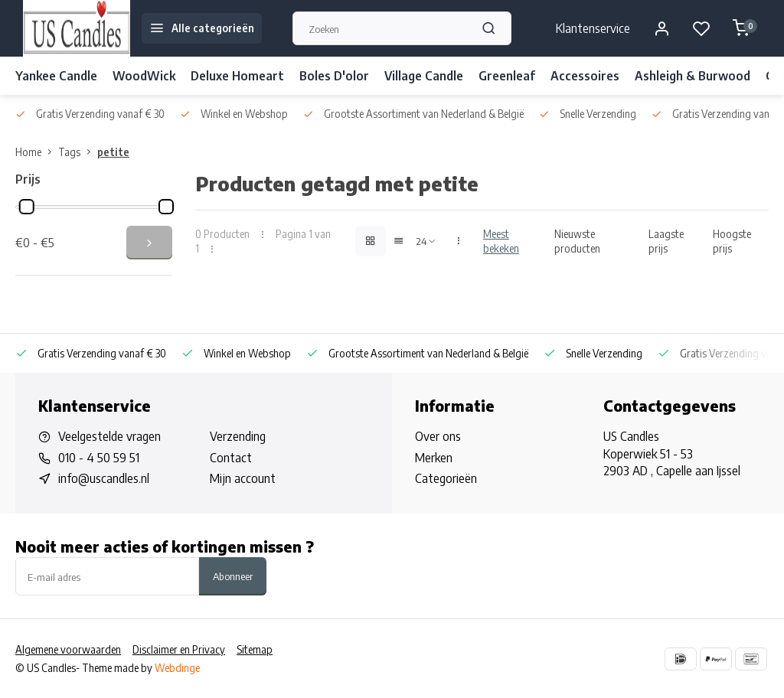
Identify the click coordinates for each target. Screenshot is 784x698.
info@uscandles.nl (104, 478)
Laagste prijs (666, 241)
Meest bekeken (501, 241)
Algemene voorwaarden (68, 649)
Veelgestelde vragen (109, 436)
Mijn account (243, 478)
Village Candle (424, 76)
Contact (231, 458)
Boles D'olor (334, 76)
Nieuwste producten (577, 241)
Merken (434, 458)
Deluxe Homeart (237, 76)
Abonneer (233, 576)
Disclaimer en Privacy (179, 649)
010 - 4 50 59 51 (99, 458)
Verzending (238, 436)
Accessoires (585, 76)
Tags (78, 152)
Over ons (438, 436)
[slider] (27, 207)
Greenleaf (507, 76)
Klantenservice (593, 28)
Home (37, 152)
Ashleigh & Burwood (693, 76)
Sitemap (255, 649)
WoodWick (144, 76)
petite (113, 152)
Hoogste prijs (732, 241)
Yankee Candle (56, 76)
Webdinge (177, 668)
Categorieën (446, 478)
